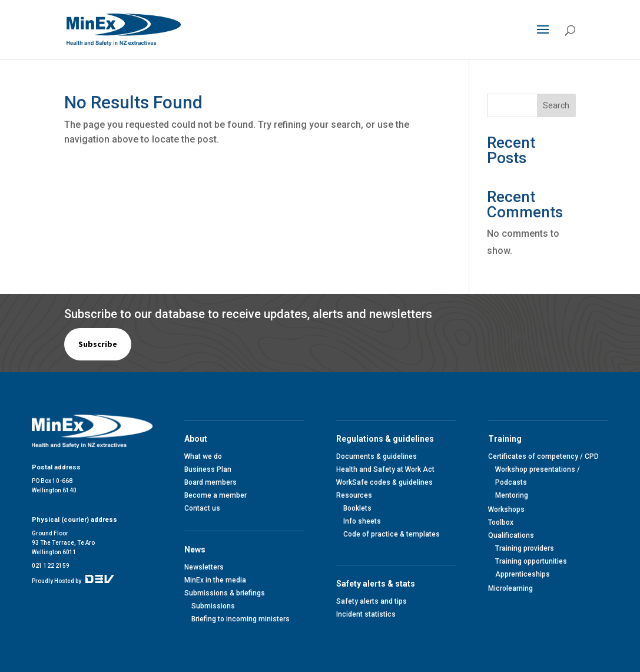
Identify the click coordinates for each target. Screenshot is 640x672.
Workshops (506, 509)
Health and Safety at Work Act (385, 469)
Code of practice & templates (392, 534)
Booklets (357, 508)
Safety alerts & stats (377, 584)
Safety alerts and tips (372, 601)
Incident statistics (366, 614)
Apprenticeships (523, 574)
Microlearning (510, 588)
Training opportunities (531, 561)
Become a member (215, 495)
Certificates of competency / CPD (543, 456)
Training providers (525, 548)
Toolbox (501, 522)
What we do (203, 456)
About (198, 439)
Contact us (202, 508)
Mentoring (512, 495)
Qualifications (511, 535)
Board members (210, 482)
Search (556, 105)
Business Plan (208, 469)
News (197, 549)
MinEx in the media (215, 580)
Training (507, 439)
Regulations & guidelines (387, 439)
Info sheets (362, 521)
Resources (354, 495)
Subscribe (98, 344)
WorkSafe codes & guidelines (384, 482)
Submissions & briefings (225, 593)
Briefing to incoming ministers (241, 619)
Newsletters (204, 567)
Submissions (213, 606)
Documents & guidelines (377, 456)
